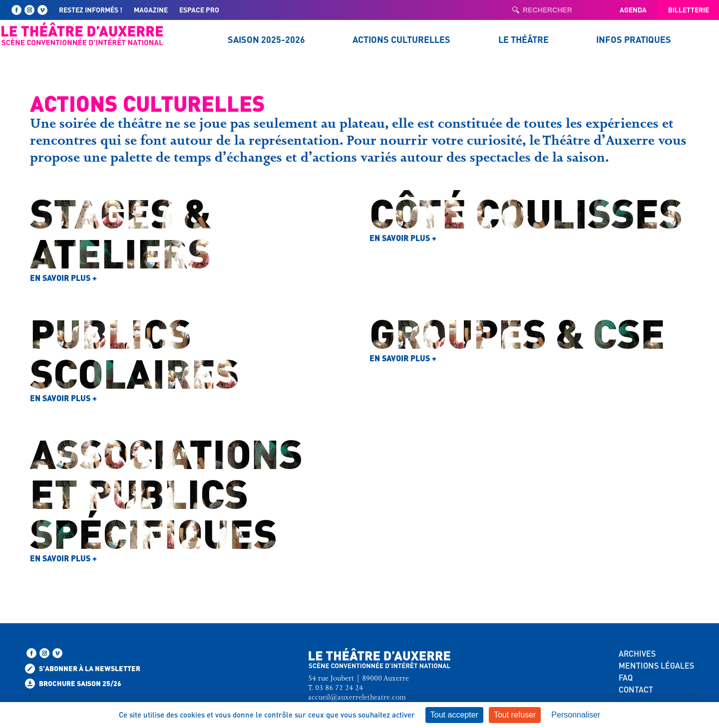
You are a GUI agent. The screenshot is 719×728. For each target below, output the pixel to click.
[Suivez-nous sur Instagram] (29, 10)
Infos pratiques (634, 39)
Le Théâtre (524, 39)
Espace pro (199, 9)
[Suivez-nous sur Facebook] (16, 10)
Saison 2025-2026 (266, 39)
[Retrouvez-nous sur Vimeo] (42, 10)
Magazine (151, 9)
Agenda (633, 9)
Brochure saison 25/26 (73, 684)
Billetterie (689, 9)
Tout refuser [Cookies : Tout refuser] (515, 715)
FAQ (626, 677)
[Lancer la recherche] (516, 10)
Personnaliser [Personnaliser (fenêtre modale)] (576, 715)
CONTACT (636, 689)
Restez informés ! (91, 9)
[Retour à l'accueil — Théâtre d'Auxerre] (82, 34)
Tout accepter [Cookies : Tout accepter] (454, 715)
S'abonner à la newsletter (83, 669)
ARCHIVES (637, 653)
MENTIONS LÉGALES (656, 665)
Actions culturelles (401, 39)
